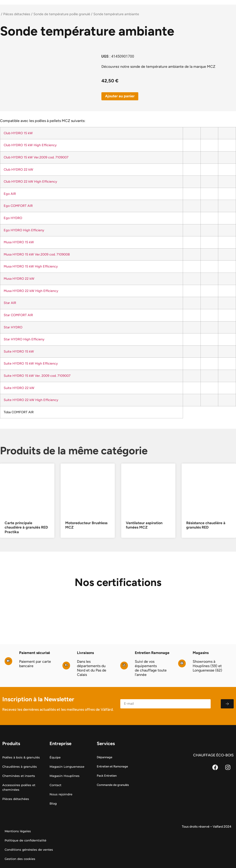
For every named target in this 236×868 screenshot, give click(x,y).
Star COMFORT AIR (18, 315)
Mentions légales (18, 831)
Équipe (55, 757)
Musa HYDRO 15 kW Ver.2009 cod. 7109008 (37, 254)
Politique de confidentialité (25, 840)
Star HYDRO (13, 327)
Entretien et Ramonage (112, 766)
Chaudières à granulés (20, 767)
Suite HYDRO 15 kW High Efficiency (31, 363)
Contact (55, 785)
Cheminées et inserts (19, 776)
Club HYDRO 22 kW (18, 169)
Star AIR (10, 303)
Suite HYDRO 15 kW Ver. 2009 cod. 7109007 (37, 376)
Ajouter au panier (120, 96)
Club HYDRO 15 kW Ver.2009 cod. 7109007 (36, 157)
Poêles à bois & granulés (21, 757)
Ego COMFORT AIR (18, 206)
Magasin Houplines (65, 776)
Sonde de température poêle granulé (62, 14)
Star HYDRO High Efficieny (24, 339)
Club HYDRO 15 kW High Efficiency (30, 145)
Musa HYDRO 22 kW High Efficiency (31, 291)
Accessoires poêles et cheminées (19, 787)
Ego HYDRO (13, 218)
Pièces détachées (17, 14)
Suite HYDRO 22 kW (19, 388)
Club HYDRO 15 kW (18, 133)
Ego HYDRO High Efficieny (24, 230)
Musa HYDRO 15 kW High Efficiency (31, 266)
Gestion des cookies (20, 859)
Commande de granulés (113, 785)
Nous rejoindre (61, 794)
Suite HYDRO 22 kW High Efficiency (31, 400)
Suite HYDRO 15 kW (19, 351)
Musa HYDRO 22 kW (19, 279)
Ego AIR (10, 194)
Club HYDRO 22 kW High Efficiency (30, 181)
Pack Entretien (107, 776)
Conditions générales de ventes (29, 850)
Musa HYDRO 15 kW (19, 242)
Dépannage (105, 757)
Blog (53, 803)
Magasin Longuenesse (67, 767)
